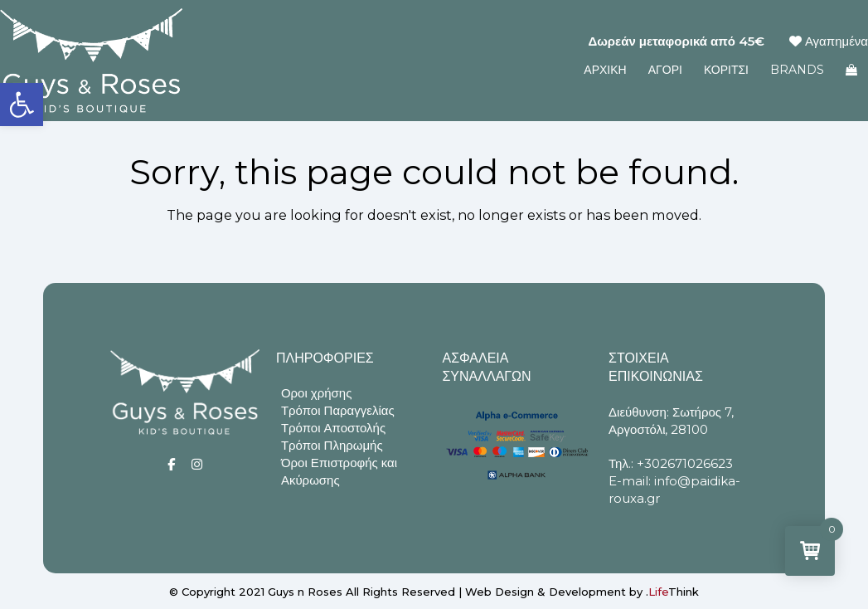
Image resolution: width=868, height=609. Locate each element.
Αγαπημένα (829, 41)
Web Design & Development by (582, 592)
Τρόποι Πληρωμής (332, 445)
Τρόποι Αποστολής (333, 428)
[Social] (171, 464)
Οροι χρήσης (316, 393)
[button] (22, 105)
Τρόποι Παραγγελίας (338, 410)
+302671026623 (685, 463)
